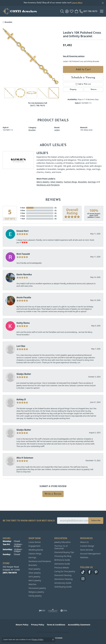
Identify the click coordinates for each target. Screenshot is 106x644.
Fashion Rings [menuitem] (35, 554)
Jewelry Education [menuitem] (62, 542)
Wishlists (84, 557)
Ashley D (21, 399)
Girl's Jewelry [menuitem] (34, 577)
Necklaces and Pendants (48, 185)
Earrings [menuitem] (32, 557)
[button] (62, 11)
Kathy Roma (23, 323)
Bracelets (8, 22)
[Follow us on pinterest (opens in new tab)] (96, 572)
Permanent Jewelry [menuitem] (37, 588)
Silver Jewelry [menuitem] (35, 573)
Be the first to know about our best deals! (29, 521)
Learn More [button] (77, 3)
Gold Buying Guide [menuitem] (63, 587)
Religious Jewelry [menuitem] (36, 592)
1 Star (23, 219)
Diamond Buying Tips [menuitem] (64, 552)
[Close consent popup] (53, 640)
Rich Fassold (23, 254)
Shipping (73, 90)
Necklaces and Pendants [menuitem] (40, 561)
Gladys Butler (24, 374)
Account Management (90, 554)
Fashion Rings (71, 182)
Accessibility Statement (79, 625)
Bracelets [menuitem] (33, 565)
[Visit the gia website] (64, 611)
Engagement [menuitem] (34, 546)
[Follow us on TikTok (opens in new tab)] (83, 572)
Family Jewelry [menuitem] (35, 596)
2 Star (23, 216)
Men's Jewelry (43, 182)
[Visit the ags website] (53, 611)
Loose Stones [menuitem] (35, 542)
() (56, 208)
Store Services (87, 550)
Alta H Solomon (25, 458)
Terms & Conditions (56, 625)
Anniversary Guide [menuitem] (63, 583)
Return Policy (22, 625)
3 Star (23, 213)
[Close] (103, 3)
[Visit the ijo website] (42, 611)
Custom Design (87, 546)
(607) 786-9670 (38, 106)
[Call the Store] (10, 573)
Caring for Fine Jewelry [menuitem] (65, 571)
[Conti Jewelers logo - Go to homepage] (20, 11)
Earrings (92, 182)
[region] (31, 57)
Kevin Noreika (24, 274)
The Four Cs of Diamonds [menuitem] (61, 547)
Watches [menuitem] (32, 584)
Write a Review (53, 494)
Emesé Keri (22, 231)
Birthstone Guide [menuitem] (62, 560)
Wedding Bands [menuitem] (36, 550)
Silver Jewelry (57, 182)
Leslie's (57, 130)
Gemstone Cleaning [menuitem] (63, 579)
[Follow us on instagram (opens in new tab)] (83, 579)
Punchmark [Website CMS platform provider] (58, 638)
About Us (84, 542)
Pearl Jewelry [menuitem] (34, 569)
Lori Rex (21, 346)
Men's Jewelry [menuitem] (35, 580)
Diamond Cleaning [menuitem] (63, 575)
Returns (94, 90)
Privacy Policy (38, 625)
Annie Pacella (24, 297)
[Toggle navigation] (102, 11)
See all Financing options (74, 56)
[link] (88, 11)
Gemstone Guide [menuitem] (62, 564)
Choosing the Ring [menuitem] (63, 556)
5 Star (23, 208)
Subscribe (96, 521)
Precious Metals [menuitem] (62, 568)
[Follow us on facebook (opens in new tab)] (90, 572)
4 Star (23, 210)
